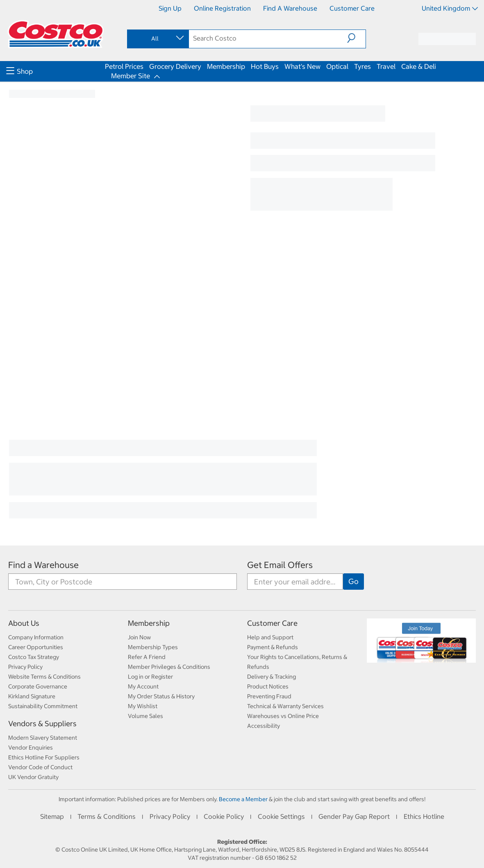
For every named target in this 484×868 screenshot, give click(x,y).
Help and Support (270, 637)
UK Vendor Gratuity (33, 777)
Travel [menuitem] (386, 66)
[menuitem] (55, 71)
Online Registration (222, 8)
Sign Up (170, 8)
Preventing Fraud (269, 696)
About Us (24, 623)
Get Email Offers (280, 565)
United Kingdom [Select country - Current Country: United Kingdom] (450, 8)
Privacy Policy (25, 667)
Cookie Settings (281, 816)
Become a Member (243, 799)
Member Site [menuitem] (131, 76)
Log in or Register (150, 677)
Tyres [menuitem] (362, 66)
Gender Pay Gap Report (354, 816)
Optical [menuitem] (337, 66)
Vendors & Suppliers (42, 724)
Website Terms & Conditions (44, 677)
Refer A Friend (147, 657)
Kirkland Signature (32, 696)
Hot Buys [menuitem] (265, 66)
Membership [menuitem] (226, 66)
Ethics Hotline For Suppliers (44, 757)
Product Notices (268, 686)
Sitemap (52, 816)
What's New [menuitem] (302, 66)
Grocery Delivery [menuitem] (175, 66)
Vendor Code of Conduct (40, 767)
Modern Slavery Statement (43, 738)
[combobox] (157, 39)
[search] (268, 38)
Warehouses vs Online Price (283, 716)
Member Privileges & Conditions (169, 667)
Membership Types (153, 647)
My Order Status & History (161, 696)
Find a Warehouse (290, 8)
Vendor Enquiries (31, 748)
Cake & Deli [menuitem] (419, 66)
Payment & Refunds (273, 647)
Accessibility (264, 726)
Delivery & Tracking (272, 677)
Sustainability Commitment (43, 706)
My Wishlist (143, 706)
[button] (356, 38)
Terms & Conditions (107, 816)
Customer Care (352, 8)
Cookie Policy (224, 816)
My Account (143, 686)
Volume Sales (145, 716)
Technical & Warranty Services (285, 706)
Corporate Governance (38, 686)
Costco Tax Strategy (34, 657)
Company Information (36, 637)
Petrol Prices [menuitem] (124, 66)
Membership (149, 623)
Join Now (139, 637)
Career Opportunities (36, 647)
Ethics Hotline (424, 816)
